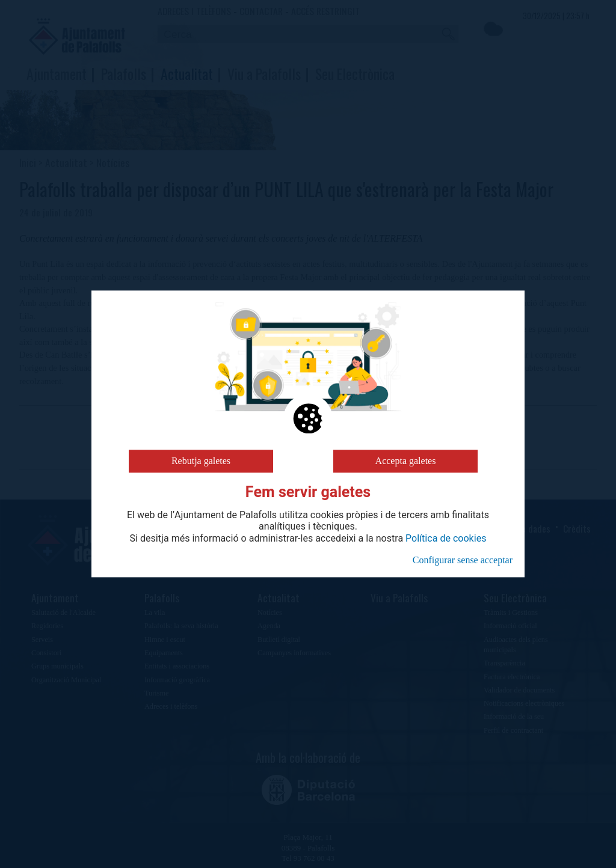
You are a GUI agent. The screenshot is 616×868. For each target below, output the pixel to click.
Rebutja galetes (201, 461)
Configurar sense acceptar (463, 560)
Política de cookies (446, 539)
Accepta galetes (406, 461)
